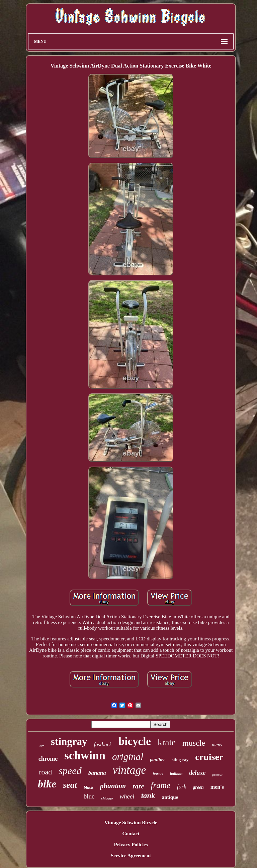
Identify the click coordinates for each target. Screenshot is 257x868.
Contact (131, 834)
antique (170, 797)
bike (47, 784)
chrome (48, 759)
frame (160, 785)
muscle (194, 743)
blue (89, 796)
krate (167, 742)
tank (148, 796)
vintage (130, 770)
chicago (107, 798)
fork (182, 787)
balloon (176, 774)
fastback (103, 745)
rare (138, 786)
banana (97, 773)
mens (217, 745)
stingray (69, 741)
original (128, 757)
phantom (113, 786)
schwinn (85, 756)
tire (42, 746)
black (89, 787)
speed (70, 771)
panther (157, 760)
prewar (217, 774)
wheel (127, 796)
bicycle (135, 741)
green (198, 787)
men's (217, 787)
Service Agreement (131, 856)
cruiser (209, 757)
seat (70, 785)
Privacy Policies (131, 845)
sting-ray (180, 760)
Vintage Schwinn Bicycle (131, 823)
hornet (158, 774)
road (45, 772)
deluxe (197, 773)
